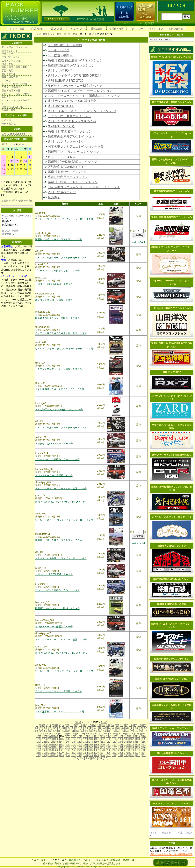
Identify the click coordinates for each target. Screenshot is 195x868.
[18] (103, 725)
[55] (46, 731)
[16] (94, 725)
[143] (56, 742)
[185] (79, 747)
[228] (108, 753)
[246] (103, 755)
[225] (91, 753)
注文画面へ (8, 234)
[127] (73, 739)
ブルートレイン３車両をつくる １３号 (57, 590)
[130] (91, 739)
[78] (37, 734)
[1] (37, 725)
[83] (60, 734)
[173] (120, 745)
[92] (101, 734)
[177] (144, 745)
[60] (68, 731)
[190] (108, 747)
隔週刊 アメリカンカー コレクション (73, 152)
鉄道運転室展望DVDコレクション (71, 65)
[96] (119, 734)
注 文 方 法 (57, 29)
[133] (108, 739)
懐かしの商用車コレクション (68, 177)
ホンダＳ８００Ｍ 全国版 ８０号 (54, 627)
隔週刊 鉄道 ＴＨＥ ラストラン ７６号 (59, 239)
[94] (110, 734)
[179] (44, 747)
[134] (114, 739)
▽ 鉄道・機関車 (60, 55)
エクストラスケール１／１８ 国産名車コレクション (84, 96)
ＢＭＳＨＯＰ (60, 860)
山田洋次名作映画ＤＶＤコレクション (172, 308)
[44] (109, 728)
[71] (118, 731)
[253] (144, 755)
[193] (126, 747)
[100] (138, 734)
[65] (91, 731)
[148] (85, 742)
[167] (85, 745)
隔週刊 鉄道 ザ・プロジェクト (69, 172)
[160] (44, 745)
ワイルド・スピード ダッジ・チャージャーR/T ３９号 (64, 671)
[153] (114, 742)
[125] (62, 739)
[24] (131, 725)
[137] (132, 739)
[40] (91, 728)
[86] (74, 734)
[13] (81, 725)
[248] (114, 755)
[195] (138, 747)
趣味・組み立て (10, 77)
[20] (112, 725)
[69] (109, 731)
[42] (100, 728)
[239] (62, 755)
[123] (50, 739)
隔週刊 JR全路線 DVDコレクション (72, 162)
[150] (97, 742)
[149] (91, 742)
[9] (63, 725)
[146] (73, 742)
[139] (144, 739)
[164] (68, 745)
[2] (40, 725)
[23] (126, 725)
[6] (53, 725)
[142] (50, 742)
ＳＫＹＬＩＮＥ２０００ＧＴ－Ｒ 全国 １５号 (61, 333)
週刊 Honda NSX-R (61, 106)
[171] (108, 745)
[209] (108, 750)
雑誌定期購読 (147, 23)
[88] (83, 734)
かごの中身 (77, 29)
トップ (37, 34)
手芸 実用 (7, 71)
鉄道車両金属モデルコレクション (71, 136)
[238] (56, 755)
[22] (121, 725)
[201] (62, 750)
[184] (73, 747)
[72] (123, 731)
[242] (79, 755)
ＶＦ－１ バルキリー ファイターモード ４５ (61, 558)
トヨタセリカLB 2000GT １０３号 (54, 284)
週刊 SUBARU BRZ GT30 (66, 81)
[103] (44, 736)
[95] (115, 734)
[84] (65, 734)
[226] (97, 753)
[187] (91, 747)
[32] (55, 728)
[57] (55, 731)
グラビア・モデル (11, 57)
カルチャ (6, 97)
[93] (106, 734)
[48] (127, 728)
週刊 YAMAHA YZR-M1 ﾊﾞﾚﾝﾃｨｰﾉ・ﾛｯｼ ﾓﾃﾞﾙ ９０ (61, 653)
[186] (85, 747)
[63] (82, 731)
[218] (50, 753)
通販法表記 (97, 29)
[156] (132, 742)
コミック (124, 23)
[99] (133, 734)
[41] (96, 728)
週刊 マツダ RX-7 (60, 70)
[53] (36, 731)
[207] (97, 750)
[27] (144, 725)
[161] (50, 745)
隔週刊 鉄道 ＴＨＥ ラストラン (73, 182)
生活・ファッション (12, 61)
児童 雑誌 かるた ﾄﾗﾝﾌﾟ (14, 107)
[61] (73, 731)
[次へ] (104, 722)
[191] (114, 747)
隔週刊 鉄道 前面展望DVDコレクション (75, 60)
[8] (60, 725)
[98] (128, 734)
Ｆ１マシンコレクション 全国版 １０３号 (59, 691)
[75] (136, 731)
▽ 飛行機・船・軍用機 (65, 45)
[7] (57, 725)
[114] (108, 736)
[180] (50, 747)
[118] (132, 736)
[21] (117, 725)
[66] (96, 731)
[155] (126, 742)
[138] (138, 739)
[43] (105, 728)
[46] (118, 728)
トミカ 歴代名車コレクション (69, 116)
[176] (138, 745)
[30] (46, 728)
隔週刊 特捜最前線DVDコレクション (172, 579)
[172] (114, 745)
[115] (114, 736)
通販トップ (49, 34)
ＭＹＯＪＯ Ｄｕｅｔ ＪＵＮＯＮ (172, 804)
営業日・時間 (116, 29)
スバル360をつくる (61, 126)
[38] (82, 728)
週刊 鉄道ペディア (62, 192)
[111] (91, 736)
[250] (126, 755)
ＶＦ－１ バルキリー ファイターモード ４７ (61, 258)
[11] (71, 725)
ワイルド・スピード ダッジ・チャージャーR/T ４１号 (64, 349)
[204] (79, 750)
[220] (62, 753)
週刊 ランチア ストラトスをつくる (72, 121)
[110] (85, 736)
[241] (73, 755)
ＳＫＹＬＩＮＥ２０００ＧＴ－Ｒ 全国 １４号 (61, 489)
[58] (59, 731)
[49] (132, 728)
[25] (135, 725)
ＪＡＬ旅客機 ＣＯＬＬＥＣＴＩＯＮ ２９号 (60, 712)
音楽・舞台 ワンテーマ (14, 47)
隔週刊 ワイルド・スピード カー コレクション (80, 91)
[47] (123, 728)
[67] (100, 731)
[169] (97, 745)
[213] (132, 750)
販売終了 (54, 197)
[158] (144, 742)
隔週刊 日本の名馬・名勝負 (172, 604)
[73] (127, 731)
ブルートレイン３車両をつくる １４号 (57, 459)
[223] (79, 753)
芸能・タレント (10, 51)
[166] (79, 745)
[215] (144, 750)
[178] (38, 747)
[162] (56, 745)
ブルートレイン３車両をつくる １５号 (57, 271)
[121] (38, 739)
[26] (140, 725)
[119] (138, 736)
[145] (68, 742)
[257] (94, 758)
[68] (105, 731)
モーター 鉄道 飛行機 (14, 84)
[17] (99, 725)
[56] (50, 731)
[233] (138, 753)
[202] (68, 750)
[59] (64, 731)
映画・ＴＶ (7, 54)
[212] (126, 750)
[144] (62, 742)
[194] (132, 747)
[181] (56, 747)
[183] (68, 747)
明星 (180, 833)
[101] (144, 734)
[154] (120, 742)
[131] (97, 739)
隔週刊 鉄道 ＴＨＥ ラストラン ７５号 (59, 540)
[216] (38, 753)
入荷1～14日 (138, 242)
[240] (68, 755)
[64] (86, 731)
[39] (86, 728)
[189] (103, 747)
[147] (79, 742)
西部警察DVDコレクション (172, 546)
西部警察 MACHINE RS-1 (65, 167)
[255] (82, 758)
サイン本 (6, 120)
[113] (103, 736)
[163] (62, 745)
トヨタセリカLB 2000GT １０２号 (54, 444)
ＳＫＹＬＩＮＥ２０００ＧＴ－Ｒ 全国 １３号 (61, 640)
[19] (108, 725)
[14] (85, 725)
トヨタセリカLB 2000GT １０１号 (54, 574)
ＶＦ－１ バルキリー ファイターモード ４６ (61, 428)
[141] (44, 742)
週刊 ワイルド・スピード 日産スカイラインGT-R (82, 111)
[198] (44, 750)
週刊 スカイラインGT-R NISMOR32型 (74, 76)
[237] (50, 755)
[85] (69, 734)
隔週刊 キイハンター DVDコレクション (172, 57)
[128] (79, 739)
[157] (138, 742)
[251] (132, 755)
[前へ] (78, 722)
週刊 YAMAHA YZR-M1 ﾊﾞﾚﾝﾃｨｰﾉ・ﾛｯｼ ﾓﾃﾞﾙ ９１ (61, 502)
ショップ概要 (17, 29)
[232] (132, 753)
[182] (62, 747)
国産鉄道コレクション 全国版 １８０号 (57, 318)
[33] (59, 728)
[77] (146, 731)
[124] (56, 739)
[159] (38, 745)
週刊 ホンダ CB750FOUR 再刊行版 (72, 101)
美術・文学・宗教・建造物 (16, 94)
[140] (38, 742)
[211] (120, 750)
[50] (136, 728)
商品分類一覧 (64, 34)
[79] (42, 734)
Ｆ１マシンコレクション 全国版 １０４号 (59, 369)
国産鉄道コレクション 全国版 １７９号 (57, 608)
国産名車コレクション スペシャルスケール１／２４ (84, 187)
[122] (44, 739)
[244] (91, 755)
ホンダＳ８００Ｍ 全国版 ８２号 (54, 300)
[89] (87, 734)
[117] (126, 736)
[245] (97, 755)
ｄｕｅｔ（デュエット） (163, 833)
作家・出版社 (9, 124)
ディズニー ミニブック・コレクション (172, 517)
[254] (76, 758)
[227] (103, 753)
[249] (120, 755)
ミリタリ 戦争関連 (11, 87)
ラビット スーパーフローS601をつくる (75, 86)
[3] (43, 725)
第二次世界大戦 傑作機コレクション (172, 102)
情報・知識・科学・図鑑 (14, 67)
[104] (50, 736)
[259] (106, 758)
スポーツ (6, 81)
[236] (44, 755)
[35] (68, 728)
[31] (50, 728)
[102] (38, 736)
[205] (85, 750)
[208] (103, 750)
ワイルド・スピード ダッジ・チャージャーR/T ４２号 (64, 219)
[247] (108, 755)
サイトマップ (156, 29)
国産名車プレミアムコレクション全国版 (76, 147)
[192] (120, 747)
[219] (56, 753)
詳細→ (26, 139)
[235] (38, 755)
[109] (79, 736)
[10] (67, 725)
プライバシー (136, 29)
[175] (132, 745)
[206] (91, 750)
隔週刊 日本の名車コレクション (70, 131)
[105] (56, 736)
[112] (97, 736)
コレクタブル (9, 74)
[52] (146, 728)
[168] (91, 745)
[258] (100, 758)
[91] (97, 734)
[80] (47, 734)
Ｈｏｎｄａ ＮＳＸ (62, 157)
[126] (68, 739)
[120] (144, 736)
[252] (138, 755)
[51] (141, 728)
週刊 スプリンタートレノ (66, 141)
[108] (73, 736)
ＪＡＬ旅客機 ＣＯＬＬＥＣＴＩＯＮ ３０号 (60, 389)
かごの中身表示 (10, 231)
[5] (50, 725)
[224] (85, 753)
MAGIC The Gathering (13, 134)
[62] (77, 731)
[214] (138, 750)
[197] (38, 750)
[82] (56, 734)
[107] (68, 736)
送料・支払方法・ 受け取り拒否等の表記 (171, 854)
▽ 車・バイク (59, 50)
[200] (56, 750)
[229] (114, 753)
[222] (73, 753)
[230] (120, 753)
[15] (90, 725)
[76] (141, 731)
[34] (64, 728)
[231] (126, 753)
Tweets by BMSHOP (160, 40)
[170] (103, 745)
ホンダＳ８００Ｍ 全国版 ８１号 (54, 475)
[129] (85, 739)
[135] (120, 739)
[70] (114, 731)
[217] (44, 753)
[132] (103, 739)
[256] (88, 758)
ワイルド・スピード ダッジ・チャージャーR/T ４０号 (64, 520)
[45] (114, 728)
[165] (73, 745)
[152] (108, 742)
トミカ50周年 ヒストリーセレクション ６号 (59, 410)
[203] (73, 750)
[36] (73, 728)
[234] (144, 753)
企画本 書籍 (9, 110)
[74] (132, 731)
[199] (50, 750)
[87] (78, 734)
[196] (144, 747)
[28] (36, 728)
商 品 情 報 (37, 29)
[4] (47, 725)
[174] (126, 745)
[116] (120, 736)
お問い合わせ (176, 29)
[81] (51, 734)
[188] (97, 747)
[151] (103, 742)
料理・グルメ (9, 64)
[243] (85, 755)
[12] (76, 725)
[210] (114, 750)
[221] (68, 753)
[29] (41, 728)
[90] (92, 734)
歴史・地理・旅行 (11, 90)
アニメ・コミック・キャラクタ (17, 102)
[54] (41, 731)
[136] (126, 739)
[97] (124, 734)
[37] (77, 728)
